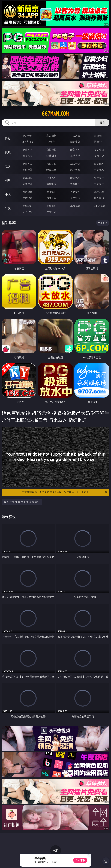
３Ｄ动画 (99, 150)
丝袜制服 (51, 156)
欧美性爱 (99, 164)
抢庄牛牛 (99, 142)
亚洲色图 (51, 178)
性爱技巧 (99, 198)
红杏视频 (28, 212)
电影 (8, 166)
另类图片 (99, 184)
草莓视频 (75, 206)
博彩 (8, 138)
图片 (8, 180)
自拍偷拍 (51, 150)
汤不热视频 (99, 206)
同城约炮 (28, 206)
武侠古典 (99, 192)
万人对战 (75, 136)
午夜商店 (51, 206)
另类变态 (99, 170)
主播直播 (75, 156)
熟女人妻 (28, 156)
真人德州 (51, 136)
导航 (8, 208)
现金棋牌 (75, 142)
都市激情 (28, 192)
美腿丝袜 (28, 184)
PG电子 (27, 136)
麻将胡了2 (28, 142)
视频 (8, 152)
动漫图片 (99, 178)
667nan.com (56, 114)
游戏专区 (99, 136)
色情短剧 (51, 212)
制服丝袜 (28, 170)
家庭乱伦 (51, 192)
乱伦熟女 (75, 170)
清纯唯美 (51, 184)
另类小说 (51, 198)
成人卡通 (75, 164)
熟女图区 (75, 184)
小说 (8, 194)
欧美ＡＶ (75, 150)
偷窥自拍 (28, 178)
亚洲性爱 (28, 164)
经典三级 (51, 170)
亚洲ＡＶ (28, 150)
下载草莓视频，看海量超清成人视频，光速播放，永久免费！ (65, 492)
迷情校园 (28, 198)
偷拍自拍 (51, 164)
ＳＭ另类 (99, 156)
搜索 (102, 123)
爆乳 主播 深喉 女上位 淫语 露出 (22, 502)
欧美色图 (75, 178)
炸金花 (51, 142)
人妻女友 (75, 192)
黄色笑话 (75, 198)
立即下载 (80, 860)
